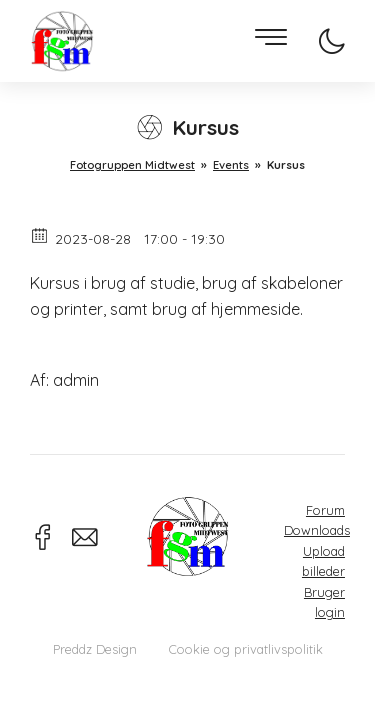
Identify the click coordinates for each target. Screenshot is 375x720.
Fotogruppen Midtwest (62, 41)
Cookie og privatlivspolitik (246, 649)
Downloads (317, 530)
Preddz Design (95, 649)
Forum (325, 510)
